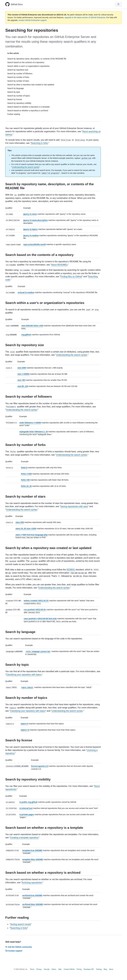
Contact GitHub (69, 969)
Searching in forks (39, 143)
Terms (32, 969)
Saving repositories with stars (74, 506)
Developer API (89, 969)
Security (47, 969)
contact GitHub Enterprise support (33, 20)
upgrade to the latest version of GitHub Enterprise (85, 17)
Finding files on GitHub (71, 276)
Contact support (14, 951)
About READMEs (59, 265)
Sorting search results (21, 924)
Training (99, 969)
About (111, 969)
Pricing (79, 969)
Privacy (39, 969)
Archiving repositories (32, 883)
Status (54, 969)
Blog (105, 969)
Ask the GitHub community (19, 947)
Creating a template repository (24, 838)
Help (60, 969)
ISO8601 (71, 570)
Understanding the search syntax (26, 167)
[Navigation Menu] (118, 4)
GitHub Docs (17, 4)
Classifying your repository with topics (24, 675)
